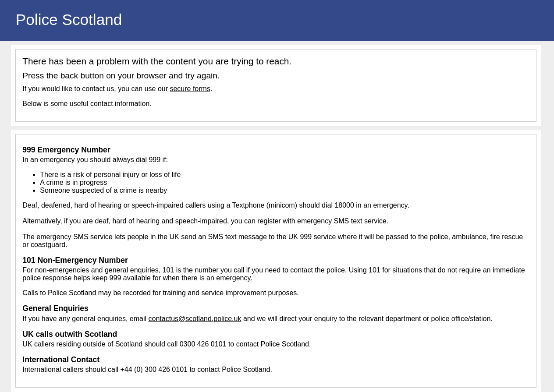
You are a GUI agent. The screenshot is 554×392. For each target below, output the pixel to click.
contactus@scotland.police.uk (195, 319)
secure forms (190, 89)
